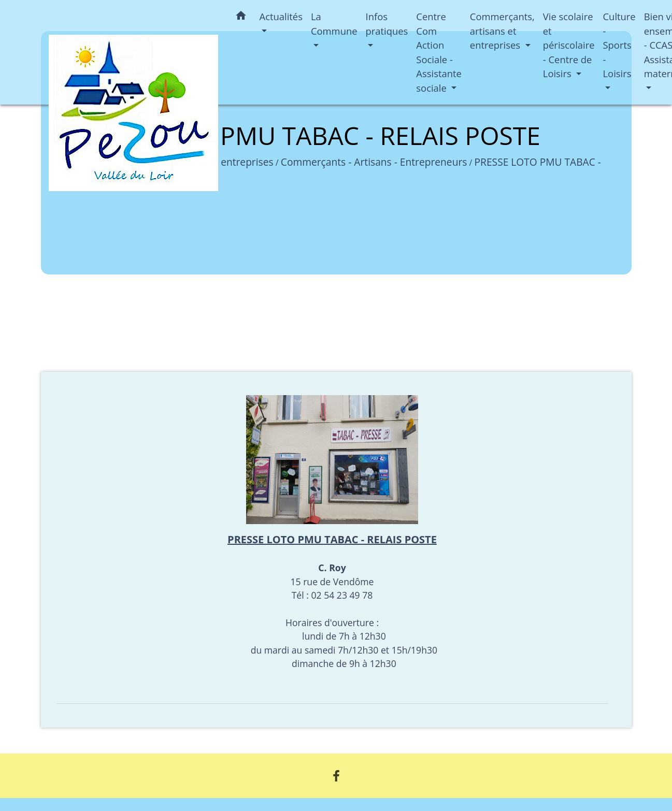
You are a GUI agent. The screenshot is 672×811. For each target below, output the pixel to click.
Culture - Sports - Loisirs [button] (619, 45)
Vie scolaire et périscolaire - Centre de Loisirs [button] (569, 45)
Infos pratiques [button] (387, 24)
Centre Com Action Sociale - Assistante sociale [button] (439, 52)
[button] (241, 17)
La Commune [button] (334, 24)
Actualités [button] (281, 16)
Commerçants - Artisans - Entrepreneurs (374, 162)
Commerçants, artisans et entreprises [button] (502, 31)
